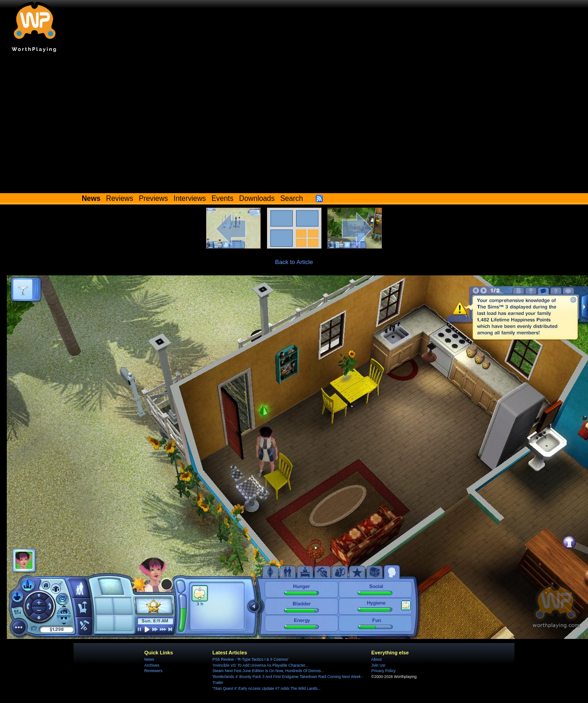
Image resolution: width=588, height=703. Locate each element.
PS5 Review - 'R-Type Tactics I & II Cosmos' (251, 659)
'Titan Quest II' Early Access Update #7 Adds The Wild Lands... (267, 688)
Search (292, 198)
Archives (152, 665)
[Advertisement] (294, 125)
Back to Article (294, 262)
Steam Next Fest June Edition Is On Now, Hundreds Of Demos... (268, 671)
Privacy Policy (383, 671)
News (149, 659)
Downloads (257, 198)
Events (222, 198)
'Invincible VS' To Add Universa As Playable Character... (261, 665)
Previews (153, 198)
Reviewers (153, 671)
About (376, 659)
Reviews (120, 198)
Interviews (190, 198)
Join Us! (378, 665)
